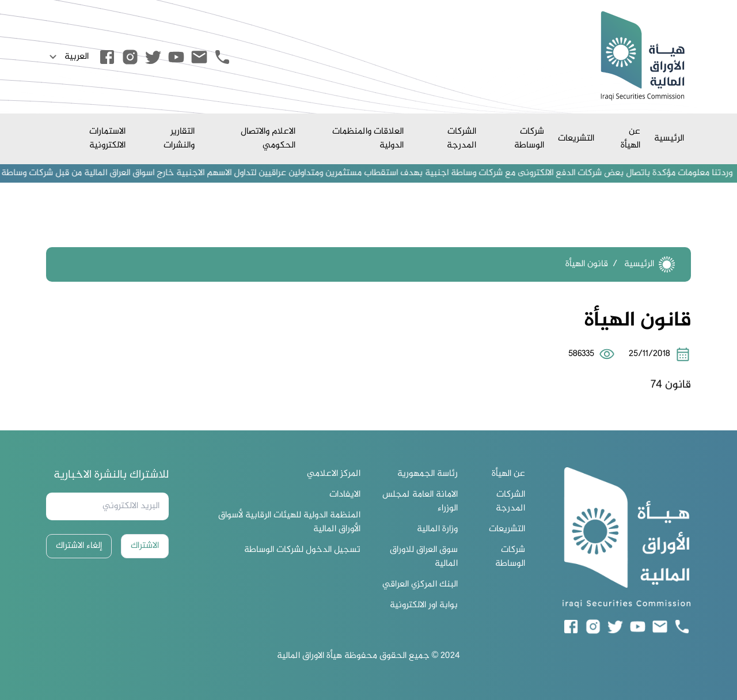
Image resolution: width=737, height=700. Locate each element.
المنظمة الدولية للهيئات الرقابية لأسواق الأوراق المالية (289, 523)
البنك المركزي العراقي (420, 585)
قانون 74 (671, 394)
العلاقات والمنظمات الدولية (368, 139)
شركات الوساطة (529, 139)
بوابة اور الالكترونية (424, 606)
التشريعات (576, 139)
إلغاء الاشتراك (79, 546)
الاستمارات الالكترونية (107, 139)
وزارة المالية (437, 529)
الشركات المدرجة (461, 139)
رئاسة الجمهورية (428, 474)
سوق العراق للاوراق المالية (424, 557)
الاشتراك (145, 546)
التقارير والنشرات (179, 139)
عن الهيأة (630, 139)
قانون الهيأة (587, 264)
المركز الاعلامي (334, 474)
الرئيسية (669, 139)
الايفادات (345, 495)
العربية (67, 57)
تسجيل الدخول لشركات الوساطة (302, 550)
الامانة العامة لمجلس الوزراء (420, 502)
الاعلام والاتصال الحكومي (268, 139)
